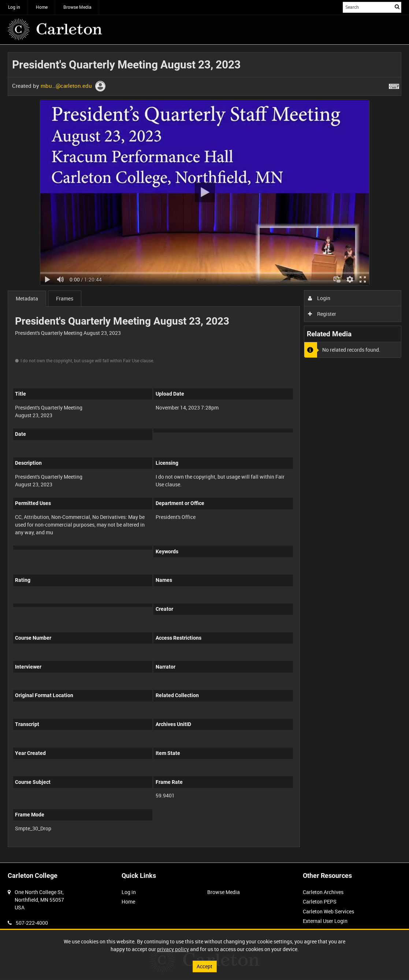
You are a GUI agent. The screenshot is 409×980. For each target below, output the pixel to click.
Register (322, 314)
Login (319, 298)
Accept (204, 966)
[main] (204, 454)
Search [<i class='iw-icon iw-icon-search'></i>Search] (397, 7)
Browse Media (77, 7)
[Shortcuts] (394, 85)
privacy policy (173, 949)
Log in (14, 7)
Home (42, 7)
